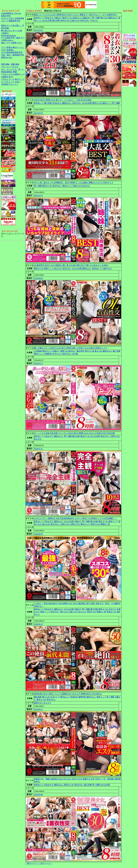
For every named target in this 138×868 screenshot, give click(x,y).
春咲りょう (107, 103)
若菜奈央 (74, 697)
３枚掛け (5, 33)
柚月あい (72, 351)
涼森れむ (58, 18)
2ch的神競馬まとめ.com (11, 13)
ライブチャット (8, 82)
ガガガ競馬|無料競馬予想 (12, 52)
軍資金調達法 (7, 72)
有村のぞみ (65, 20)
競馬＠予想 (6, 16)
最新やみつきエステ (43, 703)
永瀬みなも (77, 18)
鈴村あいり (39, 18)
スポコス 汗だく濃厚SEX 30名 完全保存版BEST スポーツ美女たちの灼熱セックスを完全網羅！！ (75, 518)
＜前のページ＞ (32, 863)
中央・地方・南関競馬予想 (13, 55)
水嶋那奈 (48, 354)
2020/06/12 (38, 709)
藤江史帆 (56, 20)
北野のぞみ (115, 436)
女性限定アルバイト (10, 84)
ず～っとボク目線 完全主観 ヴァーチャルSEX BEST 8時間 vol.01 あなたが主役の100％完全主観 (74, 433)
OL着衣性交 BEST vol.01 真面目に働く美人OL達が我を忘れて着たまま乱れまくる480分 (71, 265)
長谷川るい (85, 20)
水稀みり (56, 351)
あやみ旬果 (47, 20)
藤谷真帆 (38, 697)
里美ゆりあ (111, 612)
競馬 (3, 64)
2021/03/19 (38, 30)
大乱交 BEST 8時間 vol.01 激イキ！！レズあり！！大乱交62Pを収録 (63, 100)
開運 (15, 72)
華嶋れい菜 (105, 524)
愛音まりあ (67, 18)
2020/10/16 (38, 196)
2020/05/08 (38, 795)
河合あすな (49, 18)
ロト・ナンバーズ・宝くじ (13, 69)
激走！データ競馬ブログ (12, 43)
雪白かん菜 (89, 351)
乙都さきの (75, 20)
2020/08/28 (38, 278)
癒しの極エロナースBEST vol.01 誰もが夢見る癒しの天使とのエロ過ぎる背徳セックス (71, 348)
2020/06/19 (38, 624)
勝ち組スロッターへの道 (12, 31)
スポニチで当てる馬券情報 (13, 18)
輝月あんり (65, 697)
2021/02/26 (38, 113)
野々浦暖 (96, 18)
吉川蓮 (75, 354)
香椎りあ (64, 351)
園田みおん (113, 18)
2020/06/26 (38, 534)
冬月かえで (57, 354)
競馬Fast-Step (7, 57)
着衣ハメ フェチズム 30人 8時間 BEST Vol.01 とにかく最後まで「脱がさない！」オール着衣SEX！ (76, 15)
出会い (18, 82)
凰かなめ (104, 18)
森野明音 (82, 697)
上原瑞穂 (38, 351)
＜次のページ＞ (45, 863)
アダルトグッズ (8, 79)
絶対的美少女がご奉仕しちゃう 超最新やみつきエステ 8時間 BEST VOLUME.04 (68, 694)
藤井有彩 (80, 351)
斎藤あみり (87, 18)
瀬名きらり (67, 186)
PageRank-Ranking (8, 35)
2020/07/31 (38, 363)
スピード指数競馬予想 (11, 21)
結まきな (86, 186)
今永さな (94, 20)
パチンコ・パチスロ (10, 67)
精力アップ (20, 79)
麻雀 (17, 64)
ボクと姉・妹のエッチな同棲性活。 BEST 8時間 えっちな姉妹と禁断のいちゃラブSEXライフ (74, 183)
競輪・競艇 (10, 64)
